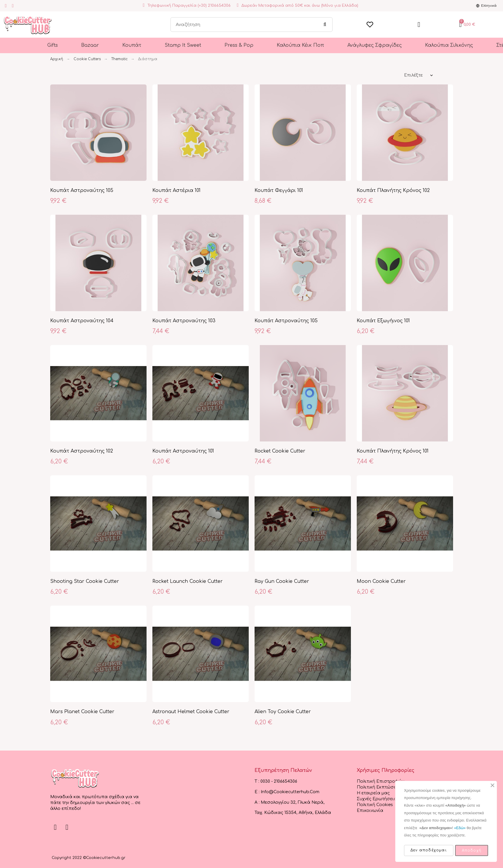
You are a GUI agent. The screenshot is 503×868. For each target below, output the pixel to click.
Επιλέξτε (413, 75)
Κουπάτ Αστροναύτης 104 (82, 321)
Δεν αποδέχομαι (429, 850)
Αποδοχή (472, 850)
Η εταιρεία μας (373, 793)
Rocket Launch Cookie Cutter (188, 581)
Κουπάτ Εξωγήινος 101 (383, 321)
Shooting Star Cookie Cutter (85, 581)
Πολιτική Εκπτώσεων (379, 787)
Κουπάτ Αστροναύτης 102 (82, 451)
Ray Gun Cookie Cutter (282, 581)
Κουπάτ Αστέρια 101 (176, 190)
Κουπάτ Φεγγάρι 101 (279, 190)
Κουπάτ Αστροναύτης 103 (184, 321)
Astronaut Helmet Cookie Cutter (191, 712)
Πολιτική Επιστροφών (380, 781)
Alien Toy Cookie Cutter (283, 712)
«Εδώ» (460, 828)
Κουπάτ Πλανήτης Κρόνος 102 (393, 190)
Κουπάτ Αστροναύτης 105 (82, 190)
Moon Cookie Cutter (381, 581)
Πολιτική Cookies (375, 805)
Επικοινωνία (370, 811)
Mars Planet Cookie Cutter (82, 712)
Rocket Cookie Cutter (280, 451)
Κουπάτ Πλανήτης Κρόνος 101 (393, 451)
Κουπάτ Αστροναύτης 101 (183, 451)
